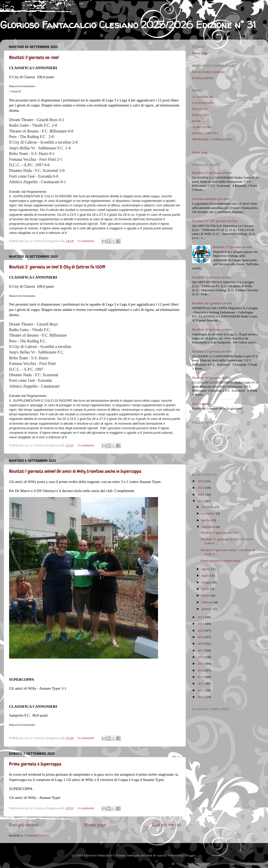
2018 (201, 644)
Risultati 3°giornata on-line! (34, 57)
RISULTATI (200, 115)
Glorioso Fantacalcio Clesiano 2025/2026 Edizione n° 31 (128, 25)
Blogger (190, 855)
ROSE (197, 121)
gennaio (207, 609)
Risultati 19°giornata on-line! (212, 329)
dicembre (208, 507)
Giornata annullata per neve (211, 199)
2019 (201, 637)
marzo (206, 595)
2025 (201, 488)
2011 (201, 690)
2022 (201, 617)
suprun (161, 855)
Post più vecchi (166, 825)
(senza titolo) (201, 404)
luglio (206, 575)
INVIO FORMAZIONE (209, 72)
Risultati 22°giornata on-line (212, 277)
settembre (208, 527)
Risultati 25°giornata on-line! (212, 173)
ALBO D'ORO (202, 127)
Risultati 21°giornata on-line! (212, 351)
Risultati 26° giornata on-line (212, 303)
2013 (201, 677)
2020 (201, 630)
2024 (201, 494)
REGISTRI (200, 109)
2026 (201, 481)
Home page (95, 825)
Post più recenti (24, 825)
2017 (201, 650)
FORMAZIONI (203, 78)
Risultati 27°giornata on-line (232, 247)
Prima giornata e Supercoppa (35, 764)
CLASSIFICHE (203, 97)
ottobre (206, 520)
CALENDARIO (203, 103)
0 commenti (86, 241)
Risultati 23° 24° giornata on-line (215, 221)
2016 (201, 657)
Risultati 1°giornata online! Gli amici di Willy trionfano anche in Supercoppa (75, 471)
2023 (201, 501)
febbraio (207, 602)
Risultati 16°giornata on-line (212, 378)
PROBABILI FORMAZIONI (212, 139)
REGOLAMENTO (205, 133)
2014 (201, 670)
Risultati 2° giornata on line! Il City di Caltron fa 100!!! (57, 267)
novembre (208, 513)
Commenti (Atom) (36, 835)
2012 (201, 683)
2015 (201, 663)
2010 (201, 697)
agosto (206, 569)
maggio (207, 582)
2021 (201, 624)
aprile (205, 589)
